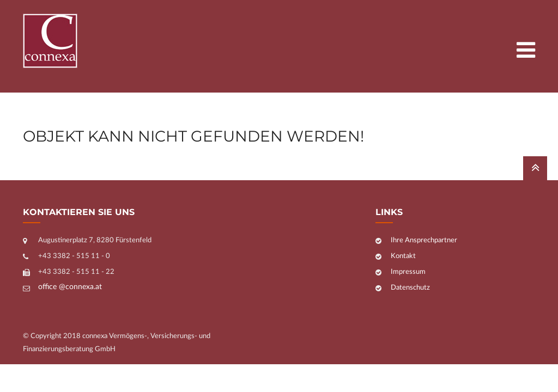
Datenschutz (410, 288)
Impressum (408, 272)
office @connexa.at (70, 287)
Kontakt (403, 256)
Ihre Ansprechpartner (424, 240)
